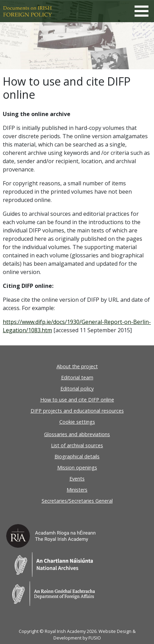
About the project (77, 366)
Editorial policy (77, 389)
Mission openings (77, 467)
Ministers (77, 490)
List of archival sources (77, 445)
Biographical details (77, 456)
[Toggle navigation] (142, 11)
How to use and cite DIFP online (77, 400)
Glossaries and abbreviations (77, 434)
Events (77, 479)
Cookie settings (77, 422)
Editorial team (77, 377)
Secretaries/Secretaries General (77, 501)
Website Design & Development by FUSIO (95, 634)
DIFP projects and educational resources (77, 411)
